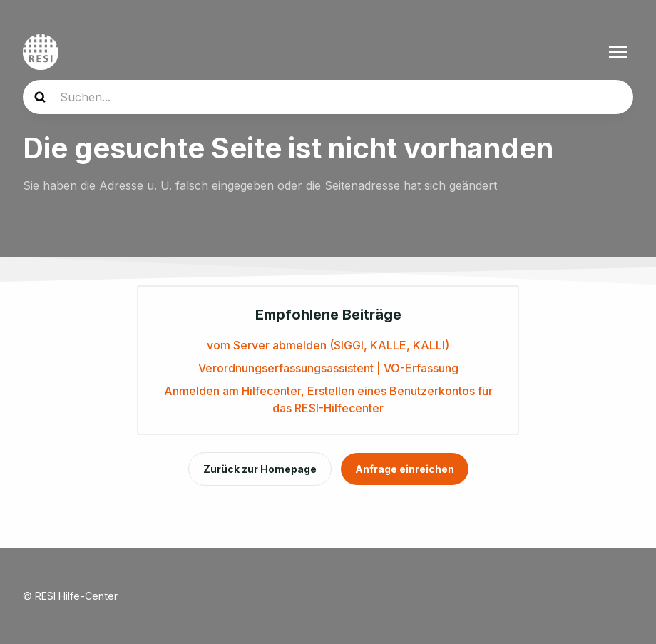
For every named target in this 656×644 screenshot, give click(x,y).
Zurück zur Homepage (260, 469)
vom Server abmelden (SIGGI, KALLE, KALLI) (328, 345)
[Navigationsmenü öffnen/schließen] (618, 52)
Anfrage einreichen (405, 469)
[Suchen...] (328, 97)
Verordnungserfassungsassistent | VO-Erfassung (328, 368)
